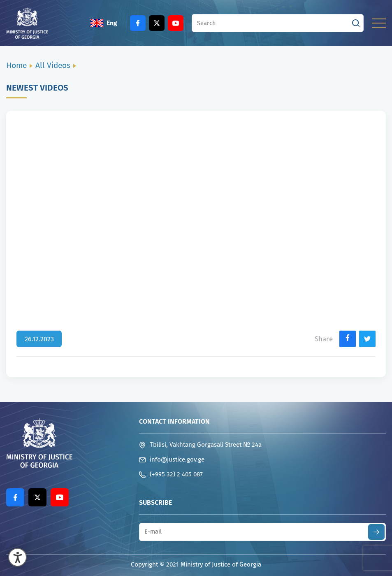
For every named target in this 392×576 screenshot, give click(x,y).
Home (16, 65)
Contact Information (174, 421)
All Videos (53, 65)
